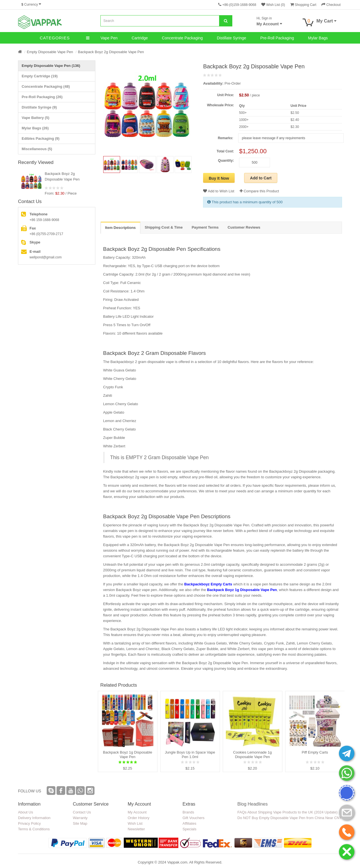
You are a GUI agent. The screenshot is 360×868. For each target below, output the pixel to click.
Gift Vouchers (193, 818)
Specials (189, 829)
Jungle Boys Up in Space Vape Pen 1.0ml (190, 755)
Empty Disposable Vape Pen (50, 52)
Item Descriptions (121, 228)
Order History (139, 818)
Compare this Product (259, 191)
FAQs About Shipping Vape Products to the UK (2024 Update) (287, 812)
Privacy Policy (29, 823)
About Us (25, 812)
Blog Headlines (253, 804)
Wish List (135, 823)
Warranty (80, 818)
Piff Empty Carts (315, 752)
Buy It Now (219, 178)
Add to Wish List (219, 191)
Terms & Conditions (34, 829)
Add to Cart (261, 178)
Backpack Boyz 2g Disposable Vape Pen (111, 52)
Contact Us (82, 812)
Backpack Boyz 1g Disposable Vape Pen (242, 590)
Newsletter (136, 829)
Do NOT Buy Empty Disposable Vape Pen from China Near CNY (290, 818)
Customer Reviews (244, 227)
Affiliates (189, 823)
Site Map (80, 823)
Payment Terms (205, 227)
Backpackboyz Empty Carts (208, 584)
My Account (137, 812)
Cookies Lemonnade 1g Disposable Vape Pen (252, 755)
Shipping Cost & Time (164, 227)
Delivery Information (34, 818)
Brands (188, 812)
